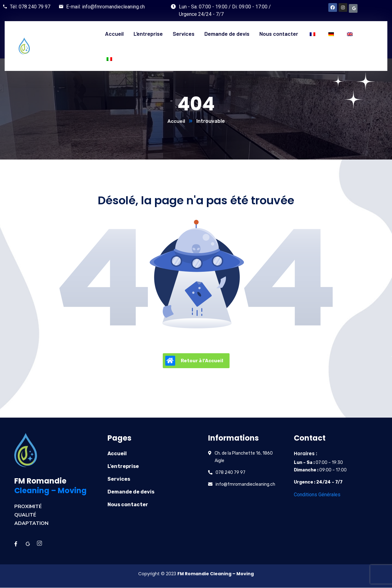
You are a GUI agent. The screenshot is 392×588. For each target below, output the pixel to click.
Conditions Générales (317, 495)
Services (119, 479)
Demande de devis (131, 492)
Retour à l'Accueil (194, 361)
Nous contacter (128, 505)
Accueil (176, 121)
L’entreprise (123, 467)
